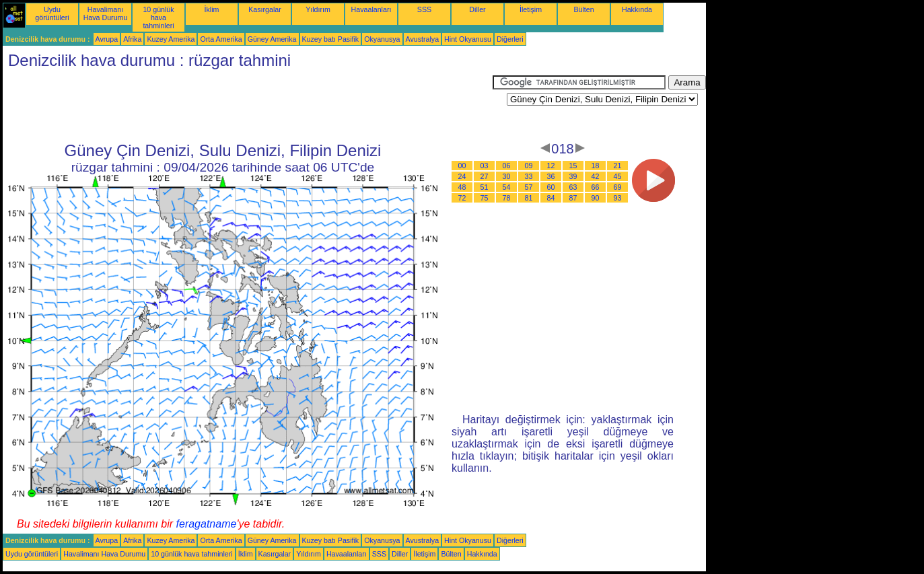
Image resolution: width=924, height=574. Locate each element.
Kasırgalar (265, 9)
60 (551, 187)
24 (462, 176)
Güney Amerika (272, 39)
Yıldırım (318, 9)
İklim (212, 9)
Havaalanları (371, 9)
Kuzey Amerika (171, 39)
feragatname (207, 524)
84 (551, 198)
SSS (424, 9)
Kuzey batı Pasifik (331, 39)
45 (618, 176)
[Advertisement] (248, 106)
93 (618, 198)
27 (485, 176)
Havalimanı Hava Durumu (106, 13)
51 (485, 187)
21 (618, 166)
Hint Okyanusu (468, 39)
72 (462, 198)
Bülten (583, 9)
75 (485, 198)
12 (551, 166)
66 (596, 187)
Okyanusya (382, 39)
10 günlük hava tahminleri (158, 17)
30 (507, 176)
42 (596, 176)
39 (573, 176)
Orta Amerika (221, 39)
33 (529, 176)
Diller (477, 9)
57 (529, 187)
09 (529, 166)
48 (462, 187)
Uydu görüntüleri (52, 13)
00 (462, 166)
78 (507, 198)
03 (485, 166)
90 (596, 198)
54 (507, 187)
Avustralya (423, 39)
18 (596, 166)
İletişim (531, 9)
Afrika (132, 39)
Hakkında (637, 9)
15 (573, 166)
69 (618, 187)
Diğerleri (510, 39)
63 (573, 187)
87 (573, 198)
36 (551, 176)
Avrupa (107, 39)
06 (507, 166)
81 (529, 198)
